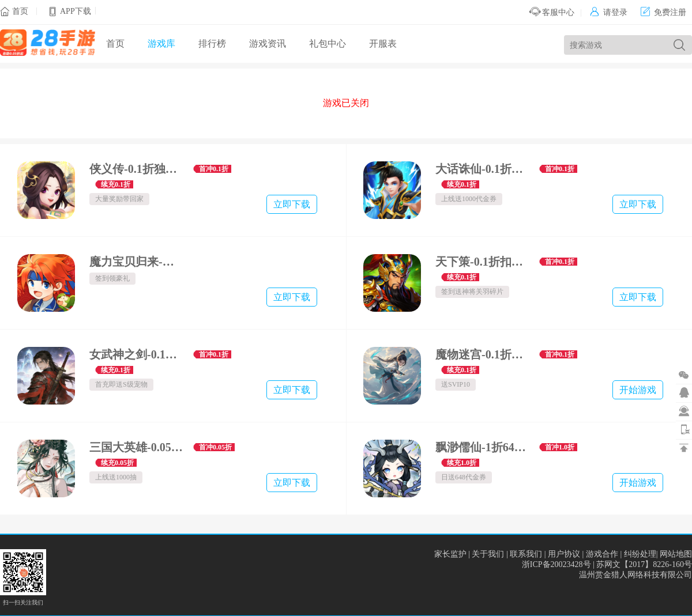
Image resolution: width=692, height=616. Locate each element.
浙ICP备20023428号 (556, 564)
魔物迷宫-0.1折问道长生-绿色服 (483, 354)
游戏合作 (602, 554)
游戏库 (161, 44)
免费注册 (663, 12)
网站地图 (676, 554)
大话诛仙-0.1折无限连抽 (483, 169)
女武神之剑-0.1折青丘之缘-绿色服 (137, 354)
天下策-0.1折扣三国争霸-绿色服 (483, 262)
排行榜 (212, 44)
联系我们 (526, 554)
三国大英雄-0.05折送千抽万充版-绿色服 (137, 447)
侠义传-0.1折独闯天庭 (137, 169)
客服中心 (552, 12)
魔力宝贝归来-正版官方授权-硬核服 (137, 262)
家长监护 (450, 554)
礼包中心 (328, 44)
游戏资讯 (268, 44)
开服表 (383, 44)
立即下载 (292, 204)
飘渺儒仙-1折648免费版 (483, 447)
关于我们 (488, 554)
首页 (20, 11)
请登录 (609, 12)
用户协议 (564, 554)
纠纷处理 (640, 554)
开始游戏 (638, 390)
